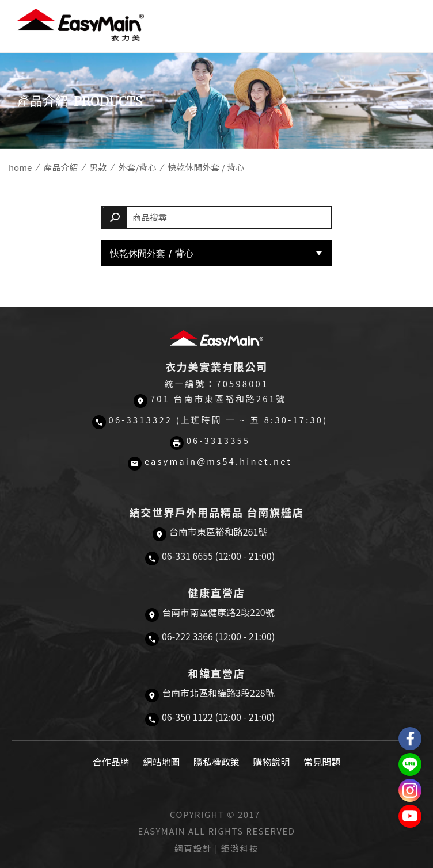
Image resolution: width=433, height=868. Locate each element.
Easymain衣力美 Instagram (410, 790)
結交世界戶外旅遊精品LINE (410, 764)
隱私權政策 (216, 762)
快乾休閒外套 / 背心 (152, 253)
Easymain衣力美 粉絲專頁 (410, 739)
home (20, 167)
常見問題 (322, 762)
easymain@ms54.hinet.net (218, 461)
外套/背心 (137, 167)
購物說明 (272, 762)
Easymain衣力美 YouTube (410, 816)
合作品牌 (111, 762)
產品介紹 (60, 167)
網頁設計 (193, 848)
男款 (98, 167)
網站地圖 (161, 762)
